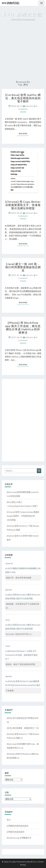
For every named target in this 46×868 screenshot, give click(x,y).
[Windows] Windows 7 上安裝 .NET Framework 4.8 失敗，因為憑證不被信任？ (21, 655)
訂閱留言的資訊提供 (16, 832)
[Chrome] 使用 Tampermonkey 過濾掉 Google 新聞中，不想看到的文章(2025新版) (23, 516)
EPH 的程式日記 (11, 3)
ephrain (29, 106)
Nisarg (23, 865)
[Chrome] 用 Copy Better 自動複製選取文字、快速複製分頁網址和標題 (23, 205)
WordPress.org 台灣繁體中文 (19, 838)
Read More (24, 133)
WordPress (32, 862)
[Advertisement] (23, 54)
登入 (9, 820)
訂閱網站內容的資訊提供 (18, 826)
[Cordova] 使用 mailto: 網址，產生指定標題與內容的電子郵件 (23, 98)
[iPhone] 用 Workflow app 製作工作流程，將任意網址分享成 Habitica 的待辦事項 (23, 328)
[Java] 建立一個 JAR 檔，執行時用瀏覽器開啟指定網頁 (23, 267)
